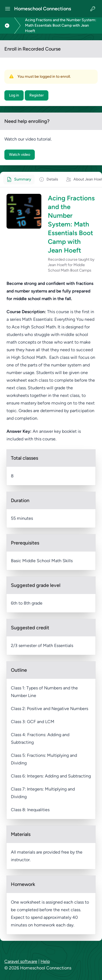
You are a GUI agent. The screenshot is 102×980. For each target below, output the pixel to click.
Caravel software (21, 961)
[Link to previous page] (7, 26)
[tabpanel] (51, 564)
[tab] (19, 179)
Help (45, 961)
